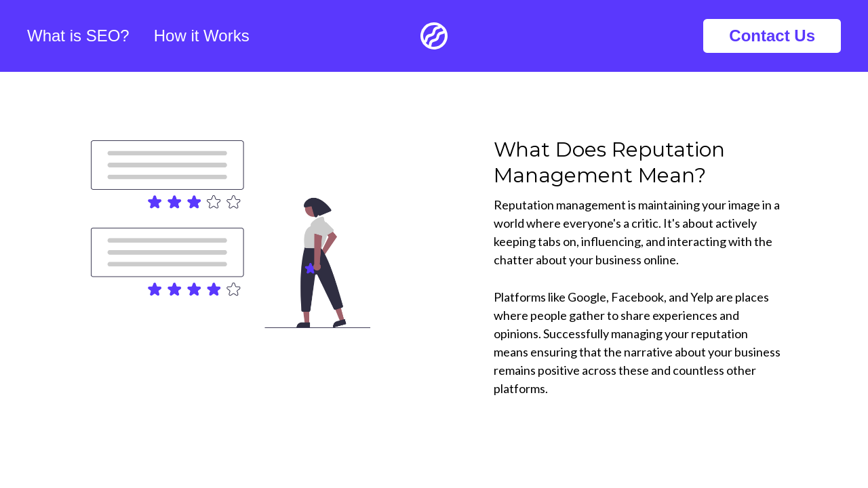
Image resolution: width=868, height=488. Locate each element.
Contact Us (772, 36)
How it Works (202, 36)
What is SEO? (78, 36)
